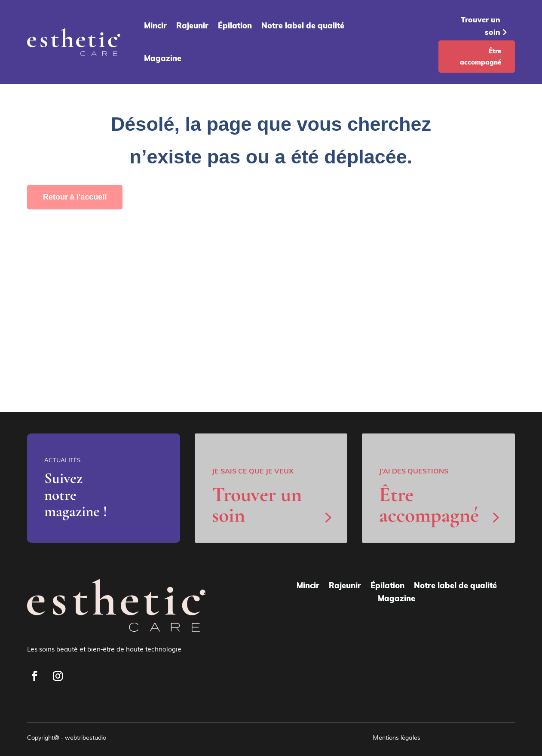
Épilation (235, 26)
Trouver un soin (481, 26)
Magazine (163, 58)
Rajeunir (192, 26)
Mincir (155, 26)
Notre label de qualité (303, 26)
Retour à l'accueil (75, 197)
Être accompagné (481, 57)
